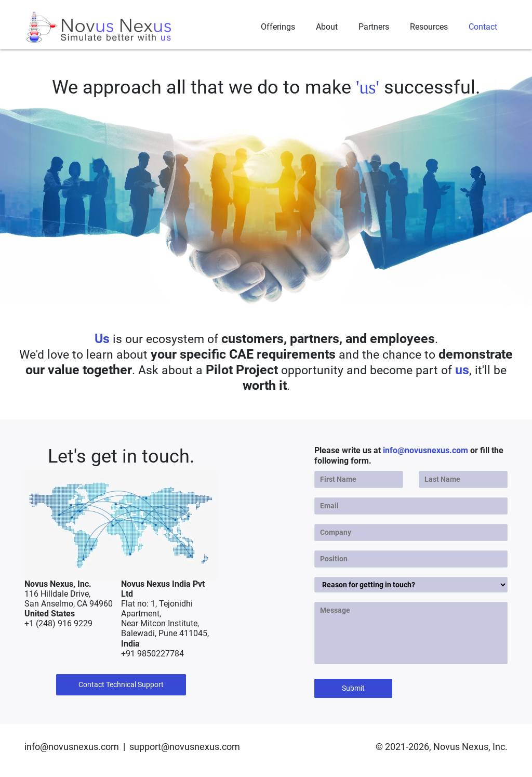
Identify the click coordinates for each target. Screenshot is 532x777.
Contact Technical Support (121, 684)
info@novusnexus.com (425, 450)
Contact (483, 27)
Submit (353, 688)
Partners (374, 27)
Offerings (278, 27)
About (327, 27)
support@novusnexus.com (185, 747)
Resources (429, 27)
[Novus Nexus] (100, 27)
